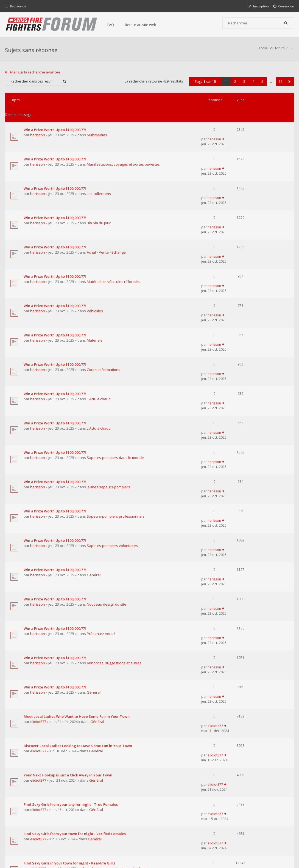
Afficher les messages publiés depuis (85, 737)
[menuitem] (283, 6)
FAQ (113, 25)
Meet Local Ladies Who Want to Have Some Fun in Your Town (77, 529)
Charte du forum (118, 814)
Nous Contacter (216, 798)
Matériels (95, 267)
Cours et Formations (104, 288)
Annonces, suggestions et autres (115, 493)
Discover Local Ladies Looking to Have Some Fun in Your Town (78, 549)
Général (94, 432)
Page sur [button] (205, 84)
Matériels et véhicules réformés (114, 226)
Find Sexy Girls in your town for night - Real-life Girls (70, 632)
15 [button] (280, 84)
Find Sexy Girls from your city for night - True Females (71, 591)
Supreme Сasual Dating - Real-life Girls (58, 673)
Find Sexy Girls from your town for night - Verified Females (75, 611)
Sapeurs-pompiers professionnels (116, 390)
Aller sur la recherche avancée (36, 75)
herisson (38, 123)
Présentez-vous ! (101, 473)
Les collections (99, 164)
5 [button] (262, 84)
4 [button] (253, 84)
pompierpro (41, 699)
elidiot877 (39, 534)
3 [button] (244, 84)
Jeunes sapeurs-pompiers (109, 370)
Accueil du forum (271, 51)
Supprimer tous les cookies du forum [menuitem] (265, 840)
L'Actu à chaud (99, 308)
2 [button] (235, 84)
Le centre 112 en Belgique (47, 693)
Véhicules (95, 246)
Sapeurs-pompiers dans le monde (116, 349)
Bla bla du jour (99, 185)
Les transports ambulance (47, 714)
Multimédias (97, 123)
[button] (289, 84)
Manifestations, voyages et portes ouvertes (124, 144)
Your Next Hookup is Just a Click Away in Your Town (69, 570)
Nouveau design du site (107, 452)
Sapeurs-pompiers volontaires (113, 411)
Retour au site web (143, 25)
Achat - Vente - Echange (107, 205)
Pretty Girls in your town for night (53, 652)
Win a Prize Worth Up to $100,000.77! (55, 118)
